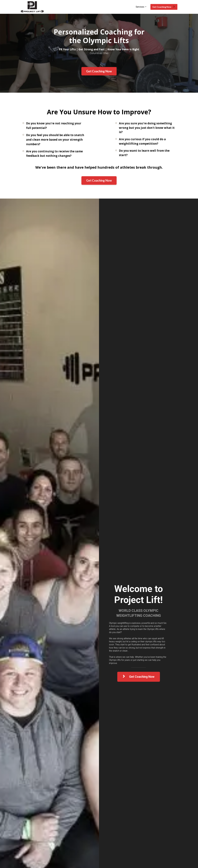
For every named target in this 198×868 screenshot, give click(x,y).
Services (140, 7)
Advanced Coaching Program (88, 820)
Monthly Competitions (31, 831)
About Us (25, 820)
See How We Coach (57, 826)
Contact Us (26, 837)
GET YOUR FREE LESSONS (55, 375)
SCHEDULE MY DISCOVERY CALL (99, 786)
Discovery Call (54, 820)
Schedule (25, 826)
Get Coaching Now (164, 7)
